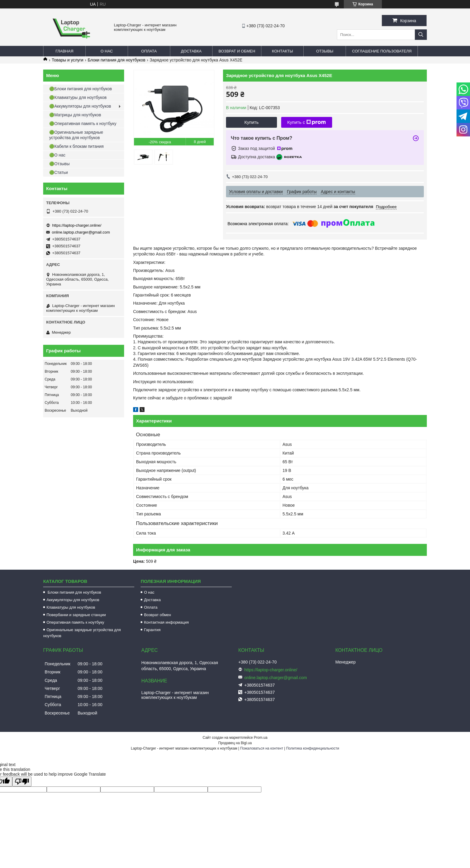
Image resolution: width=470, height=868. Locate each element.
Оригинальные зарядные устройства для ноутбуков (82, 633)
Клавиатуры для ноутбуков (71, 607)
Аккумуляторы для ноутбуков (73, 600)
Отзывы (325, 51)
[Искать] (421, 35)
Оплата (149, 51)
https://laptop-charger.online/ (77, 225)
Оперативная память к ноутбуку (75, 622)
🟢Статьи (58, 172)
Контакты (282, 51)
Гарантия (152, 630)
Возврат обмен (157, 615)
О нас (107, 51)
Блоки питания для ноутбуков (117, 60)
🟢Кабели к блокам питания (76, 146)
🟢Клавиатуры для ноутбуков (78, 97)
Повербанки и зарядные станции (76, 615)
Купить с (306, 122)
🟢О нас (57, 155)
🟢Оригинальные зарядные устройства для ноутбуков (76, 135)
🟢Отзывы (59, 164)
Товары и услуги (67, 60)
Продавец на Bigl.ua (235, 743)
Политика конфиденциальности (312, 748)
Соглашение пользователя (382, 51)
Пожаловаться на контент (262, 748)
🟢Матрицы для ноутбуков (75, 115)
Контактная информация (166, 622)
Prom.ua (261, 738)
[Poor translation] (22, 781)
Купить (251, 122)
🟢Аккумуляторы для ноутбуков (80, 106)
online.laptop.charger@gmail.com (81, 232)
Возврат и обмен (237, 51)
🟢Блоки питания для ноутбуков (80, 89)
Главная (64, 51)
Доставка (191, 51)
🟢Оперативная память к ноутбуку (83, 124)
